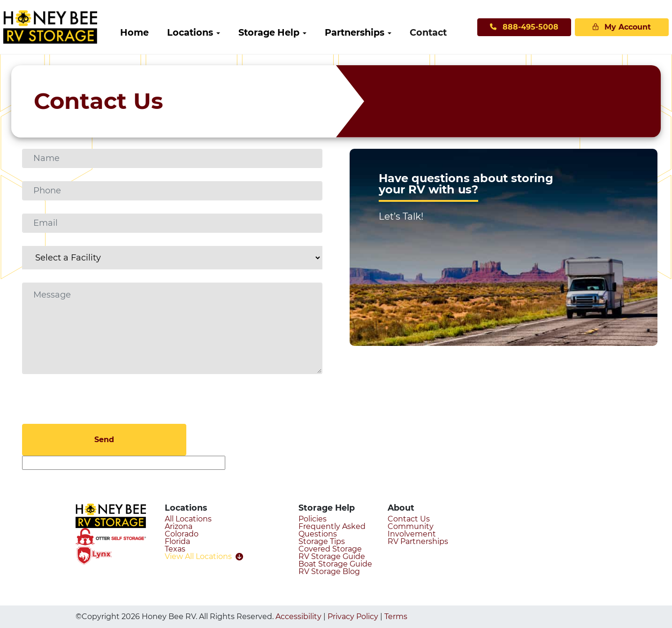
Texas (175, 549)
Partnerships (367, 32)
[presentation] (93, 406)
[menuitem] (147, 33)
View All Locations (204, 557)
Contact (441, 32)
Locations (203, 32)
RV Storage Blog (329, 571)
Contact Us (409, 519)
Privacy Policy (353, 617)
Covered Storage (330, 549)
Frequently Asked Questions (332, 530)
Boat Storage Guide (335, 564)
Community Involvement (412, 530)
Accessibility (298, 617)
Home (147, 32)
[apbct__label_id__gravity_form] (124, 463)
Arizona (179, 526)
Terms (396, 617)
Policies (313, 519)
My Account (601, 27)
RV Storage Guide (332, 556)
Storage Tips (322, 541)
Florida (177, 541)
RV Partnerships (418, 541)
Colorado (182, 534)
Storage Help (282, 32)
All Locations (188, 519)
